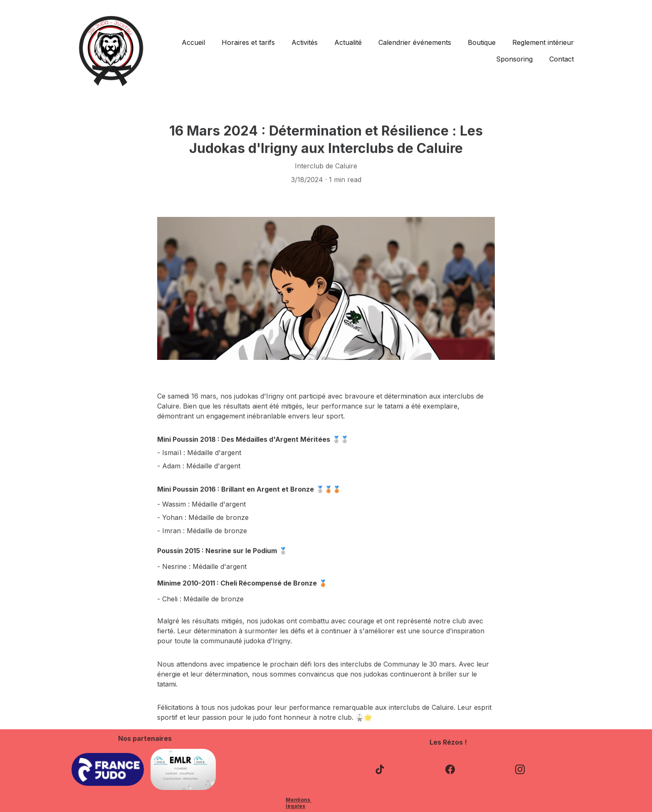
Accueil (193, 42)
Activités (305, 42)
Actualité (348, 42)
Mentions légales (299, 804)
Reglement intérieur (543, 42)
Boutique (482, 42)
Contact (562, 59)
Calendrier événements (415, 42)
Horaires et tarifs (248, 42)
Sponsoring (514, 59)
